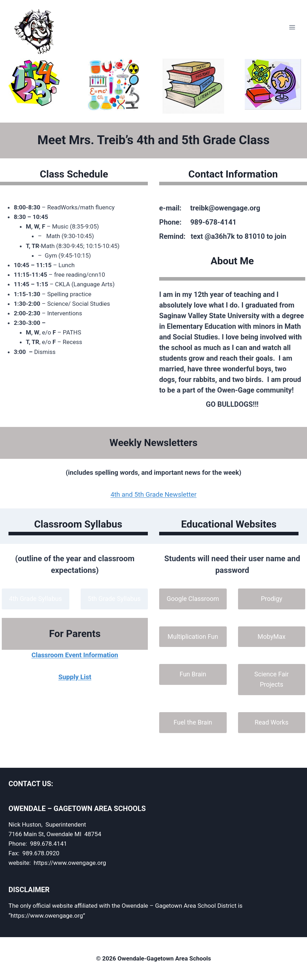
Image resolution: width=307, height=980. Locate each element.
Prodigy (271, 599)
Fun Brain (193, 674)
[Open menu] (292, 27)
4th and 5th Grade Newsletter (153, 495)
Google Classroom (193, 599)
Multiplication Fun (193, 637)
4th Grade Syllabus (36, 599)
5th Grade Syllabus (114, 599)
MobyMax (271, 637)
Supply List (75, 677)
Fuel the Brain (193, 722)
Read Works (272, 722)
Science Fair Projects (271, 679)
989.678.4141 (49, 844)
